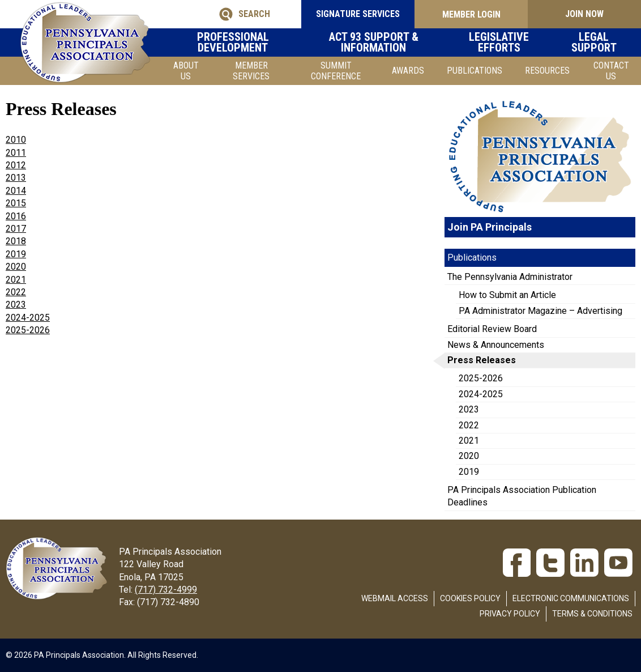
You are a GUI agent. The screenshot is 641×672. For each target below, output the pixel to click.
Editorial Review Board (492, 329)
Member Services (251, 71)
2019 (16, 254)
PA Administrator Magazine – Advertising (540, 311)
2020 (16, 267)
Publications (475, 71)
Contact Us (611, 71)
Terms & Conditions (592, 614)
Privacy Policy (510, 614)
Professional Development (238, 42)
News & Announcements (496, 345)
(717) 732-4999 (166, 590)
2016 (16, 216)
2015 (16, 203)
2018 (16, 241)
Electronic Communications (571, 598)
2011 (16, 153)
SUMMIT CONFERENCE (336, 71)
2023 (16, 305)
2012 (16, 165)
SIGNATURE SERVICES (358, 14)
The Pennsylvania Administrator (510, 277)
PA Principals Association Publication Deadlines (522, 496)
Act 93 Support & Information (380, 42)
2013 (16, 178)
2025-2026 (481, 378)
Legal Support (599, 42)
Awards (408, 71)
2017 (16, 229)
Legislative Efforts (506, 42)
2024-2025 (481, 394)
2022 (16, 292)
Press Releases (482, 360)
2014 (16, 191)
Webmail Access (395, 598)
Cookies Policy (470, 598)
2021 (16, 280)
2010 (16, 140)
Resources (547, 71)
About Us (186, 71)
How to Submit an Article (507, 295)
